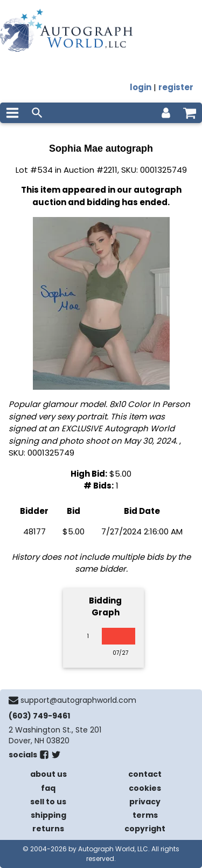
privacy (145, 802)
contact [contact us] (145, 774)
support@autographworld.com (78, 700)
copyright (145, 829)
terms (145, 815)
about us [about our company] (48, 774)
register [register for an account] (176, 87)
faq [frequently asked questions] (48, 788)
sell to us (48, 802)
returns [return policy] (48, 829)
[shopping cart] (190, 113)
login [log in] (141, 87)
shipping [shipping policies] (48, 815)
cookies (145, 788)
